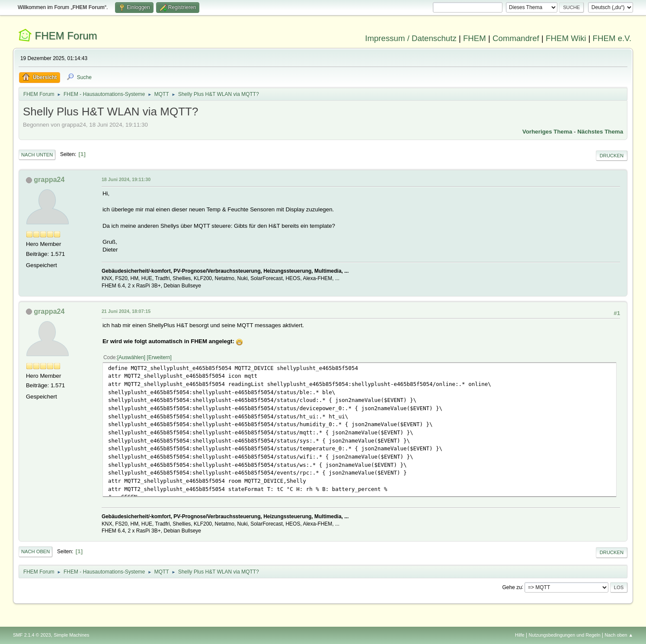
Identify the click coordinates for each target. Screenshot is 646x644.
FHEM (475, 38)
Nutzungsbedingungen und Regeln (564, 635)
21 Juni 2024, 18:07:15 (126, 311)
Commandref (516, 38)
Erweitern (159, 357)
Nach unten (37, 155)
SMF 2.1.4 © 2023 (32, 635)
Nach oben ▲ (619, 635)
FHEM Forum (66, 36)
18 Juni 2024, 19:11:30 (126, 179)
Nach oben (36, 552)
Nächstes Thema (600, 132)
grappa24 (49, 180)
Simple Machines (71, 635)
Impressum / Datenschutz (411, 38)
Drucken (612, 156)
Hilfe (520, 635)
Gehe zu (512, 587)
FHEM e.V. (612, 38)
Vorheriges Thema (547, 132)
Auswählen (131, 357)
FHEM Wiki (566, 38)
